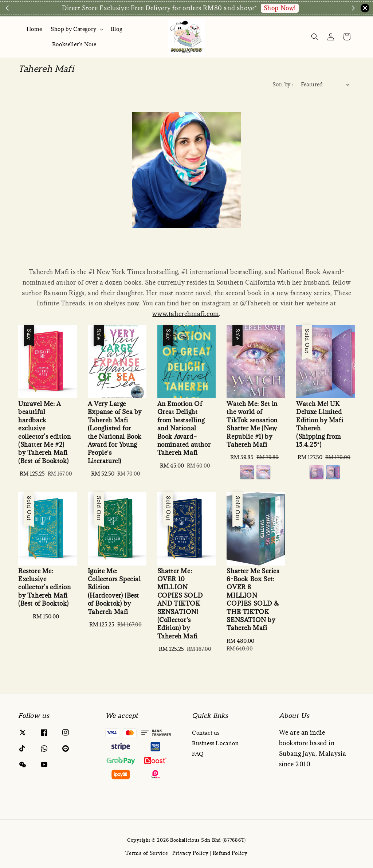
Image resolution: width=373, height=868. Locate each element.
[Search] (315, 37)
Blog (116, 29)
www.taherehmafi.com (185, 314)
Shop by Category (74, 29)
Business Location (215, 743)
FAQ (198, 754)
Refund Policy (230, 853)
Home (34, 29)
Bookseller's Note (74, 44)
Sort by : (283, 84)
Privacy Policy (191, 853)
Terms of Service (147, 853)
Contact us (206, 733)
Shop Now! (280, 8)
